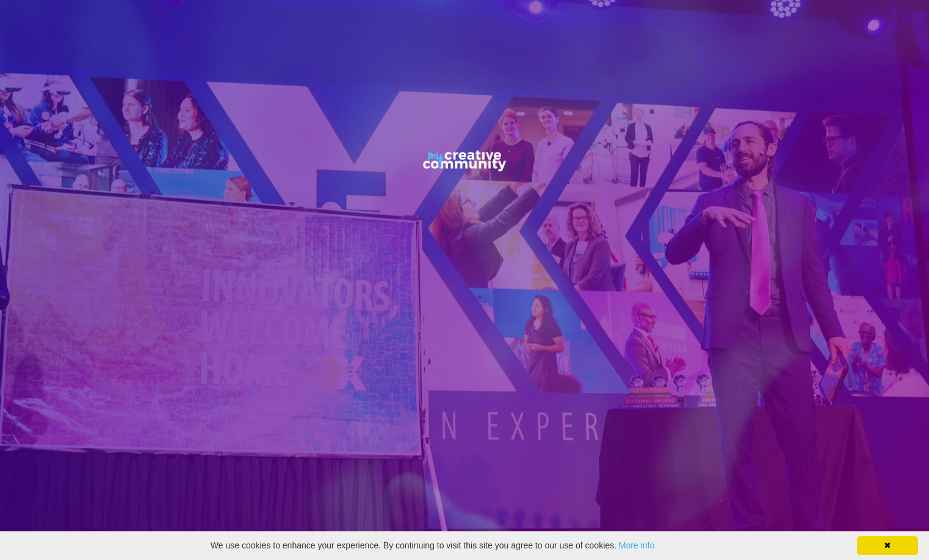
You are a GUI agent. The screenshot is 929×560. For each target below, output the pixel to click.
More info (637, 545)
